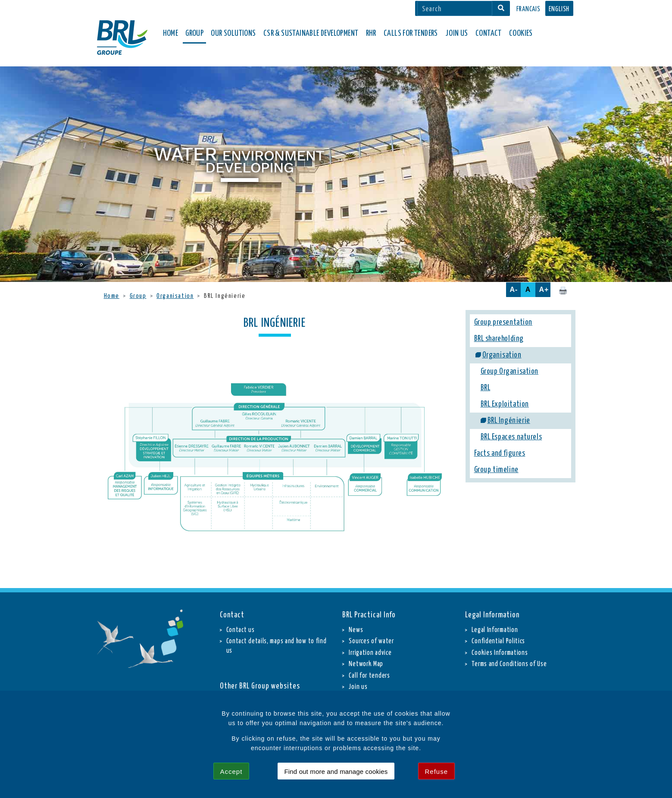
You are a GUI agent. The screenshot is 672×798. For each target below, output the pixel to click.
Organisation (175, 296)
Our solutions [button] (233, 33)
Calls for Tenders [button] (411, 33)
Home (171, 33)
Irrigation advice (370, 653)
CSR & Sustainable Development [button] (311, 33)
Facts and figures (500, 454)
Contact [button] (489, 33)
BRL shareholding (499, 339)
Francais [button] (528, 9)
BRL (486, 388)
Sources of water (371, 641)
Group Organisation (510, 372)
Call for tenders (369, 676)
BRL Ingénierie (509, 421)
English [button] (559, 9)
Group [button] (194, 33)
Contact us (241, 630)
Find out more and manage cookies (336, 771)
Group (138, 296)
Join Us (457, 33)
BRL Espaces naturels (511, 437)
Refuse (437, 771)
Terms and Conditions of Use (509, 664)
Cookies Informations (500, 653)
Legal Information (495, 630)
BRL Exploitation (505, 404)
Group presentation (503, 322)
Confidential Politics (498, 641)
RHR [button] (371, 33)
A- (514, 289)
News (356, 630)
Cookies (521, 33)
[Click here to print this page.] (563, 290)
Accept (231, 771)
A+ (544, 289)
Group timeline (496, 470)
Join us (358, 687)
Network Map (366, 664)
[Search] (455, 8)
